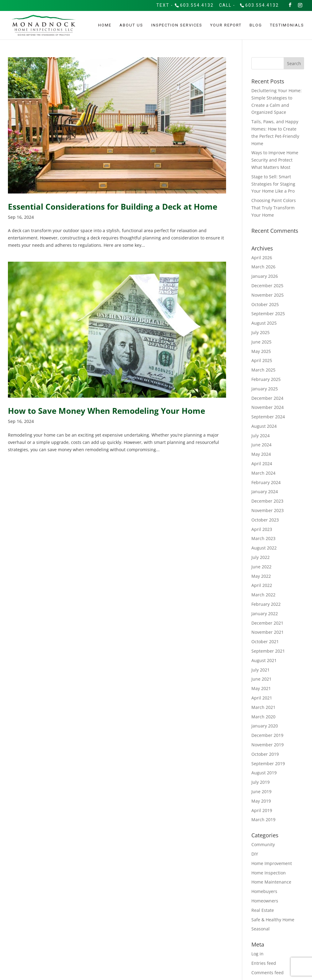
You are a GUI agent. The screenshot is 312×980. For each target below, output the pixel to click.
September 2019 (268, 764)
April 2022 (262, 585)
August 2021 (264, 660)
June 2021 (261, 679)
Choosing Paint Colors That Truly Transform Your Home (274, 208)
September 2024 (268, 417)
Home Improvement (272, 863)
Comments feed (268, 973)
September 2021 (268, 651)
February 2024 (266, 482)
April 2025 (262, 360)
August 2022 (264, 548)
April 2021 (262, 698)
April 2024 (262, 464)
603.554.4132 (197, 5)
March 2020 (263, 717)
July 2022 (261, 557)
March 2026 (263, 267)
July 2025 (261, 332)
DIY (255, 854)
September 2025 (268, 314)
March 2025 (263, 370)
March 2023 (263, 538)
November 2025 (268, 295)
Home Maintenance (271, 882)
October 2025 (265, 304)
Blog (256, 25)
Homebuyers (264, 891)
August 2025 (264, 323)
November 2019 (268, 745)
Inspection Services (177, 25)
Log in (257, 954)
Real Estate (263, 910)
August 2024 (264, 426)
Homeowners (265, 901)
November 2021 (268, 632)
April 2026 (262, 258)
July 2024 (261, 436)
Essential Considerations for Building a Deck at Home (113, 207)
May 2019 (261, 801)
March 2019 (263, 820)
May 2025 (261, 351)
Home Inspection (269, 873)
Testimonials (287, 25)
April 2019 (262, 810)
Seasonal (261, 929)
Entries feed (264, 963)
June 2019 (261, 792)
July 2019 (261, 782)
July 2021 (261, 670)
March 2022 (263, 595)
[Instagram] (300, 5)
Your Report (226, 25)
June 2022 (261, 567)
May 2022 (261, 576)
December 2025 (267, 286)
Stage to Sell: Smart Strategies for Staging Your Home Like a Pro (273, 184)
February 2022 (266, 604)
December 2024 (267, 398)
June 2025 (261, 342)
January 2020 (265, 726)
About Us (131, 25)
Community (263, 844)
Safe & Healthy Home (273, 920)
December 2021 (267, 623)
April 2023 (262, 529)
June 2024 (261, 445)
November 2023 (268, 510)
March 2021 (263, 707)
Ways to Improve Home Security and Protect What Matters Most (275, 160)
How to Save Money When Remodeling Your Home (106, 411)
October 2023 (265, 520)
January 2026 (265, 276)
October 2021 (265, 642)
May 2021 (261, 688)
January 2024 (265, 492)
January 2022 (265, 614)
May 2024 (261, 454)
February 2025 (266, 379)
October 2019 (265, 754)
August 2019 (264, 773)
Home (105, 25)
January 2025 (265, 389)
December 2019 (267, 735)
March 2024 (263, 473)
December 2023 (267, 501)
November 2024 (268, 407)
